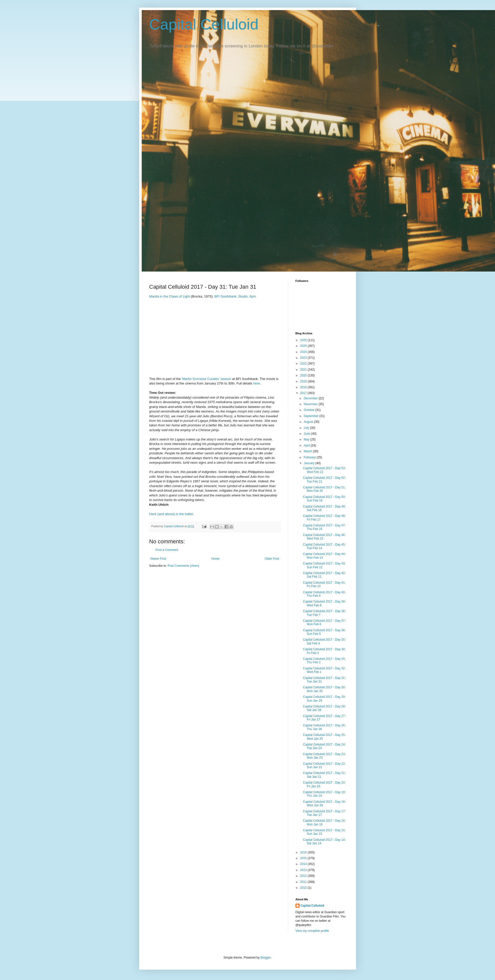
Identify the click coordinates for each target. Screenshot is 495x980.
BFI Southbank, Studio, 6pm (235, 296)
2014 (304, 864)
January (309, 463)
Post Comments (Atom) (183, 566)
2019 (304, 381)
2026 (304, 340)
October (309, 410)
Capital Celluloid (204, 24)
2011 (304, 882)
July (307, 428)
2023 (304, 358)
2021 (304, 370)
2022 (304, 364)
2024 (304, 352)
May (307, 439)
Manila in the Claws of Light (170, 296)
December (311, 398)
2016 (304, 852)
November (311, 404)
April (307, 446)
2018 (304, 387)
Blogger (266, 958)
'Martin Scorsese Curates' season (206, 379)
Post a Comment (167, 550)
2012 (304, 876)
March (308, 451)
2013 (304, 870)
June (307, 434)
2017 (304, 393)
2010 (304, 888)
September (311, 416)
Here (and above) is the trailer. (172, 514)
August (309, 422)
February (310, 457)
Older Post (272, 559)
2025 (304, 346)
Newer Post (158, 559)
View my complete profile (312, 931)
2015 (304, 858)
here (256, 383)
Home (215, 559)
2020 (304, 375)
